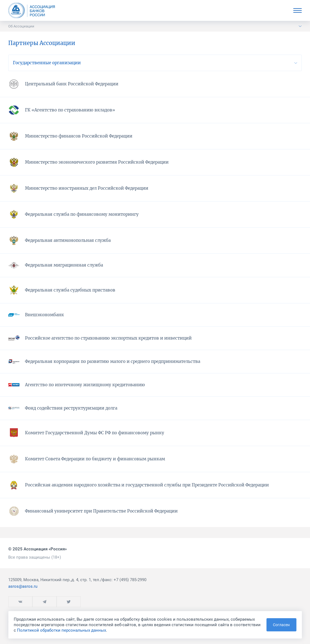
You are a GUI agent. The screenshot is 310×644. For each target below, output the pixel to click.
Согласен (281, 625)
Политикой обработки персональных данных (62, 630)
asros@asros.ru (23, 586)
